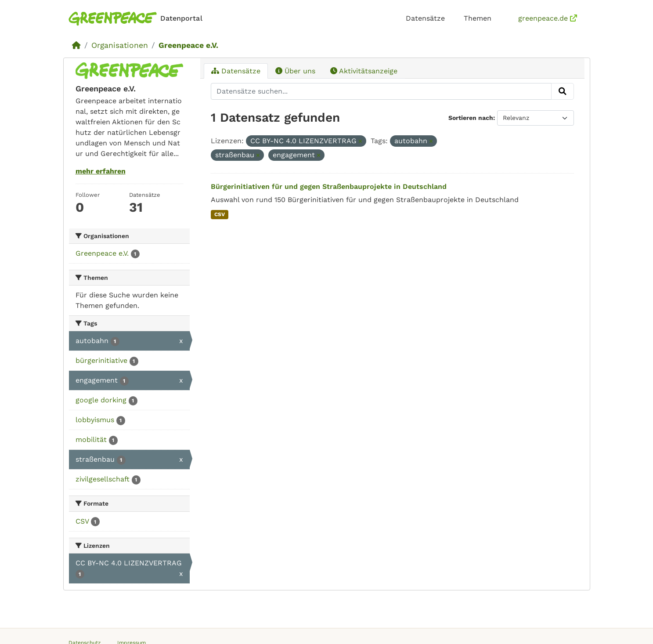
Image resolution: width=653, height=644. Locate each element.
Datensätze (425, 18)
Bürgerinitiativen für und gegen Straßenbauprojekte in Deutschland (329, 186)
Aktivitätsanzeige (364, 71)
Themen (478, 18)
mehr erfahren (101, 171)
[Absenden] (563, 91)
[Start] (76, 45)
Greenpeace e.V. (188, 45)
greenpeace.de (548, 18)
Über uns (295, 71)
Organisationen (120, 45)
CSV (220, 214)
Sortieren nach (471, 118)
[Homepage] (137, 19)
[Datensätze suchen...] (381, 91)
